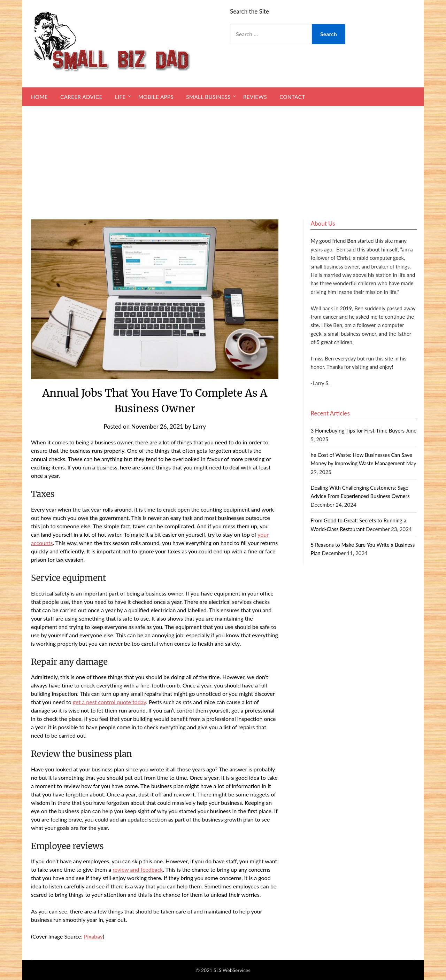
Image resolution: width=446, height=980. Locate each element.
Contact (292, 97)
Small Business (208, 97)
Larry (199, 426)
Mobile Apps (156, 97)
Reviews (255, 97)
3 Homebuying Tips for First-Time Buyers (357, 430)
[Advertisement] (223, 158)
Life (120, 97)
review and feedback (138, 869)
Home (39, 97)
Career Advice (81, 97)
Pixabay (93, 936)
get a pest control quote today (109, 702)
